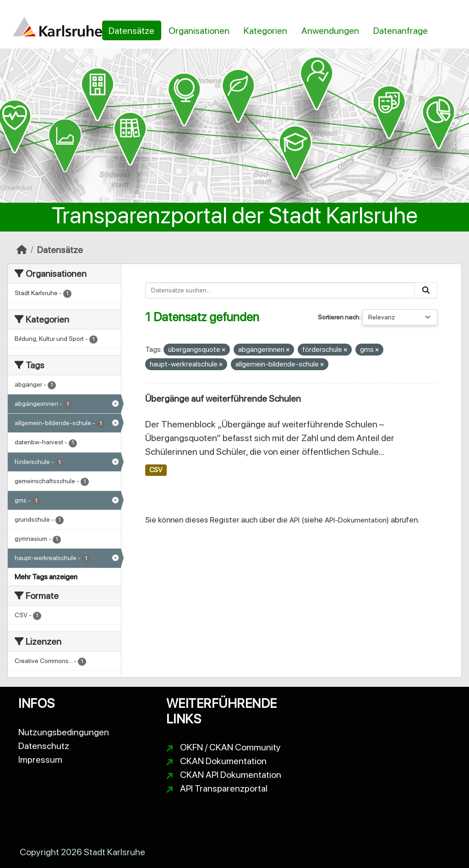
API (294, 520)
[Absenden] (426, 290)
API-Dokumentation (356, 520)
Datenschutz (44, 746)
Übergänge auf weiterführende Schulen (223, 399)
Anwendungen (330, 31)
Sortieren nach (338, 317)
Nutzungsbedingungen (64, 732)
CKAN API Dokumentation (231, 775)
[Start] (22, 250)
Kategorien (265, 31)
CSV (156, 470)
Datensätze (131, 31)
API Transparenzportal (224, 788)
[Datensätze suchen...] (280, 290)
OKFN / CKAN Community (230, 747)
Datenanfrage (401, 31)
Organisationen (199, 31)
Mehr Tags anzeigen (46, 577)
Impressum (40, 760)
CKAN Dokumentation (223, 761)
